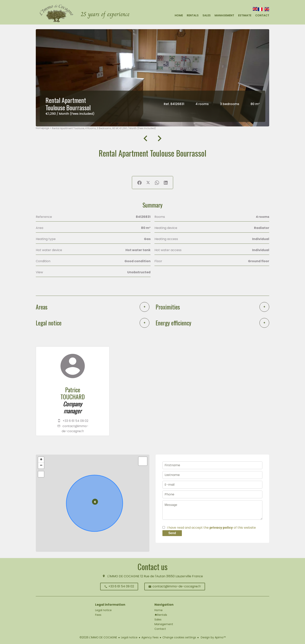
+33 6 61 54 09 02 (75, 421)
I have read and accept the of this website (211, 528)
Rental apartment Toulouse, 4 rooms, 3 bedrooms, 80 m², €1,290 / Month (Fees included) (104, 128)
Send (172, 533)
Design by (213, 637)
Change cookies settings (179, 637)
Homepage (43, 128)
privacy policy (221, 528)
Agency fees (150, 637)
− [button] (41, 466)
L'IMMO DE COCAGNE (123, 576)
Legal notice (129, 637)
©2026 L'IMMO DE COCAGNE (98, 637)
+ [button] (41, 460)
